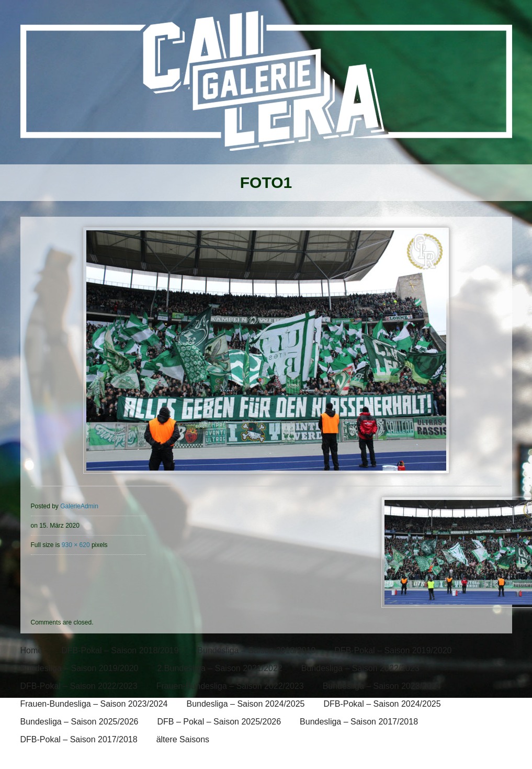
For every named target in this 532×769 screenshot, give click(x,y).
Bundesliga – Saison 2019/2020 (80, 668)
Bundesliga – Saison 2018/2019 (256, 650)
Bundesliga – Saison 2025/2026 (80, 722)
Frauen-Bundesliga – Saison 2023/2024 (94, 704)
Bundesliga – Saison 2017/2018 (359, 722)
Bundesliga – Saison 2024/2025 (245, 704)
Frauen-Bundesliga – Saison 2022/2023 (230, 686)
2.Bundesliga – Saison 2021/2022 (219, 668)
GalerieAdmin (79, 506)
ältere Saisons (183, 739)
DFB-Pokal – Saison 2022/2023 (79, 686)
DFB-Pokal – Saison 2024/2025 (382, 704)
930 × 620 (76, 545)
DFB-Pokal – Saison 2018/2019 (120, 650)
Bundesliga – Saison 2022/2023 (360, 668)
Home (32, 650)
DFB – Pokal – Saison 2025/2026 (219, 722)
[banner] (266, 87)
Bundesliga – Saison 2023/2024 (382, 686)
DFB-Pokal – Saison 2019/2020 (393, 650)
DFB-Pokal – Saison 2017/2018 (79, 739)
